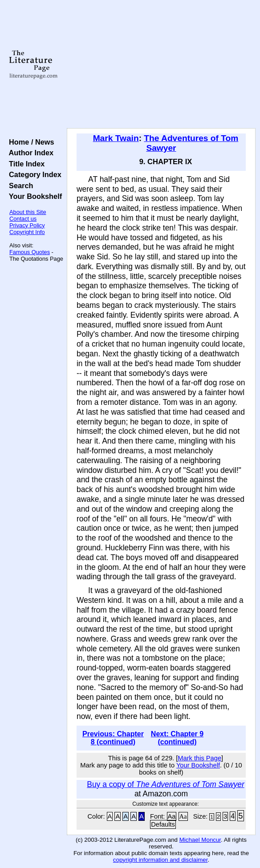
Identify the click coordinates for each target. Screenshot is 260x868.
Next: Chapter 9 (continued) (177, 738)
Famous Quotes (30, 252)
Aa (172, 816)
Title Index (25, 164)
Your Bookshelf (33, 196)
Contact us (23, 219)
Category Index (33, 174)
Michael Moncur (200, 840)
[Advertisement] (161, 65)
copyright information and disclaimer (160, 860)
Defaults (163, 824)
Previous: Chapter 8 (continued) (113, 738)
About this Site (28, 212)
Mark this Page (199, 758)
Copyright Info (27, 232)
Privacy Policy (27, 225)
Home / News (30, 142)
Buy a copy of (165, 784)
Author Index (29, 153)
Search (19, 186)
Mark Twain (116, 138)
